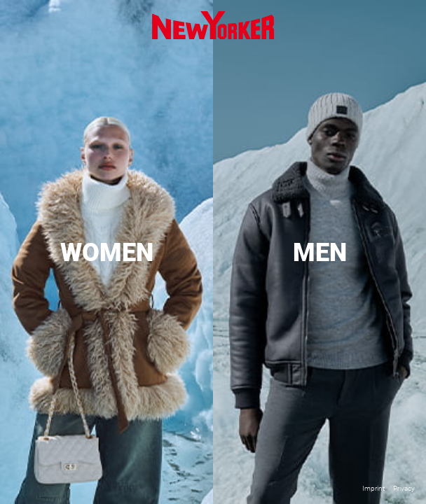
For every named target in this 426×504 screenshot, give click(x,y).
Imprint (373, 488)
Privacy (404, 488)
